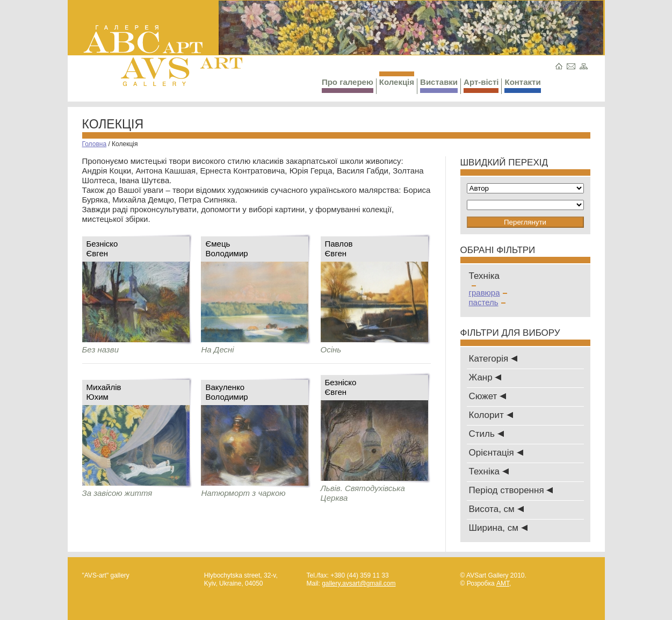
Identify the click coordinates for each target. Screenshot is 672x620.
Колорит (491, 415)
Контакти (522, 85)
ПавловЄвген (339, 248)
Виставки (439, 85)
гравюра (488, 293)
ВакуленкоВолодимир (226, 392)
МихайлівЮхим (104, 392)
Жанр (485, 377)
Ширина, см (498, 528)
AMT (503, 583)
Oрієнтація (496, 453)
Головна (95, 144)
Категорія (493, 359)
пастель (487, 302)
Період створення (511, 490)
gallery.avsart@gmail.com (359, 583)
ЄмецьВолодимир (226, 248)
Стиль (486, 434)
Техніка (489, 471)
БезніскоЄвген (102, 248)
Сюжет (488, 396)
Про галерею (348, 85)
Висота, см (496, 509)
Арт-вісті (481, 85)
